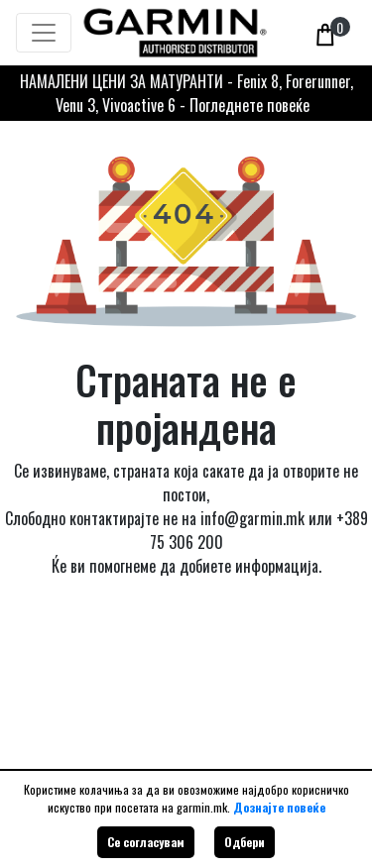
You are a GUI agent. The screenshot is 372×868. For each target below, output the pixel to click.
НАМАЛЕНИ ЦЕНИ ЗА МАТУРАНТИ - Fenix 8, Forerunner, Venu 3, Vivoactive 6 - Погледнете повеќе (186, 93)
